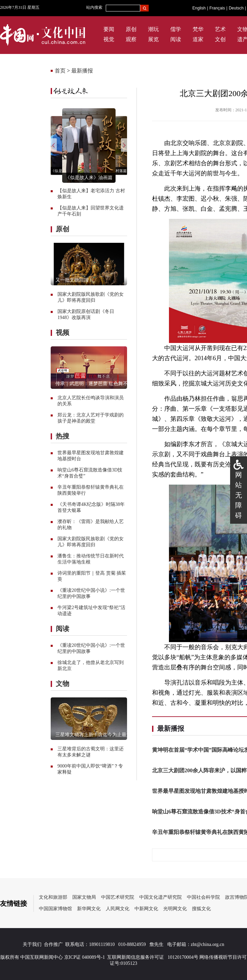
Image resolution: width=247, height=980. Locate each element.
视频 (63, 333)
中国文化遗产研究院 (160, 897)
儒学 (176, 29)
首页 (60, 71)
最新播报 (82, 71)
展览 (153, 39)
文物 (63, 684)
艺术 (220, 29)
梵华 (198, 29)
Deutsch (236, 8)
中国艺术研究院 (118, 897)
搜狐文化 (201, 909)
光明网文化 (175, 909)
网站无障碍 (239, 495)
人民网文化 (118, 909)
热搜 (63, 436)
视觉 (109, 39)
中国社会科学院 (203, 897)
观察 (131, 39)
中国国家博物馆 (55, 909)
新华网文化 (89, 909)
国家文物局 (84, 897)
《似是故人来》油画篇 (89, 178)
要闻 (109, 29)
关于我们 (32, 944)
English (199, 8)
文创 (220, 39)
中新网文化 (146, 909)
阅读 (176, 39)
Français (217, 8)
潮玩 (153, 29)
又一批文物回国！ (74, 280)
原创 (131, 29)
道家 (198, 39)
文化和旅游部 (53, 897)
